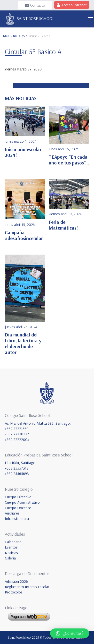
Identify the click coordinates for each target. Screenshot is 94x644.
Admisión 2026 (16, 581)
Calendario (13, 542)
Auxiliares (12, 513)
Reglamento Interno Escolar (27, 587)
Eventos (11, 547)
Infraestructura (17, 518)
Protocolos (14, 592)
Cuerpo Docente (18, 508)
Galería (10, 558)
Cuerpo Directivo (18, 497)
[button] (70, 633)
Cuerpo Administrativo (22, 502)
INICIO (6, 36)
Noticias (11, 553)
